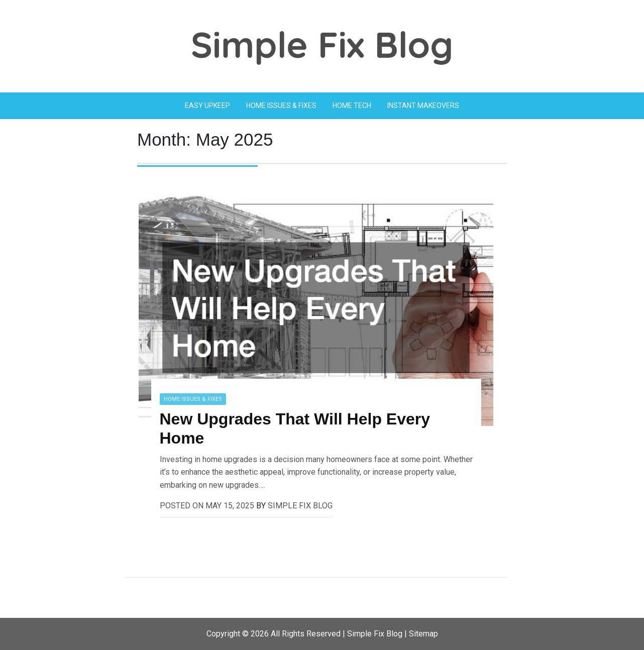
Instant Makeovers (423, 105)
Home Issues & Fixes (281, 105)
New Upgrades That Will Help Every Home (295, 428)
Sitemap (423, 634)
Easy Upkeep (207, 105)
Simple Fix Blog (322, 44)
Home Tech (352, 105)
